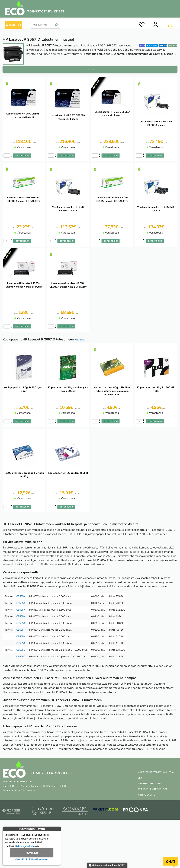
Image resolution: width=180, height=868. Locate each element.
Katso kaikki (80, 340)
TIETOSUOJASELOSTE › (150, 784)
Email (173, 46)
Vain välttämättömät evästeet (32, 859)
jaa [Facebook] (142, 46)
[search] (56, 23)
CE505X (21, 596)
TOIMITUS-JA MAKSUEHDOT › (153, 789)
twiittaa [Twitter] (152, 46)
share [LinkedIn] (163, 46)
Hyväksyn (32, 853)
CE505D (21, 650)
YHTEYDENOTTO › (147, 795)
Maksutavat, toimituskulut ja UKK (107, 865)
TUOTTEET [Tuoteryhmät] (14, 25)
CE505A (21, 603)
